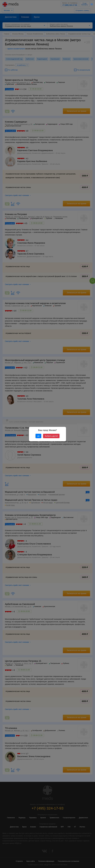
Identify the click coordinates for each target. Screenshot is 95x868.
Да (38, 436)
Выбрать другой (51, 436)
